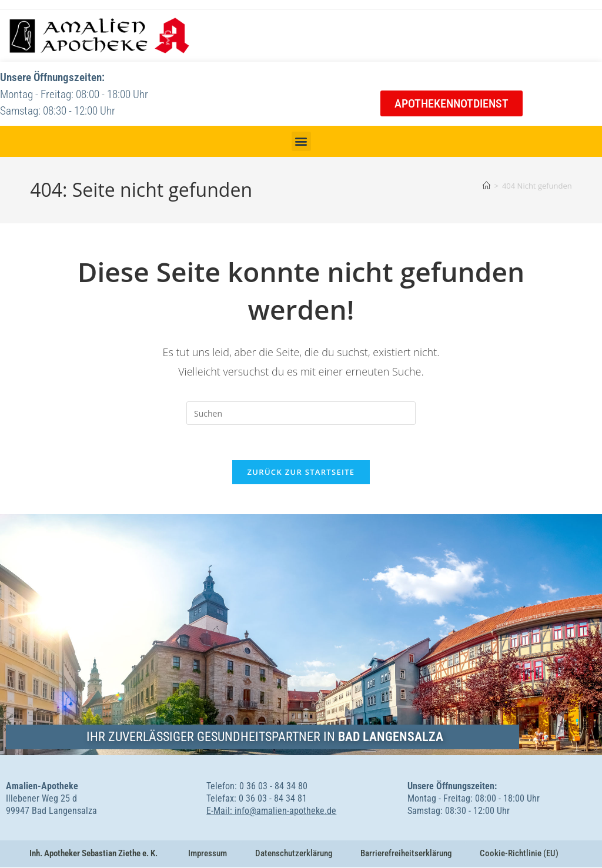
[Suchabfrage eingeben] (301, 413)
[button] (301, 141)
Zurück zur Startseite (301, 472)
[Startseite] (486, 186)
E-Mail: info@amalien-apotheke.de (271, 811)
